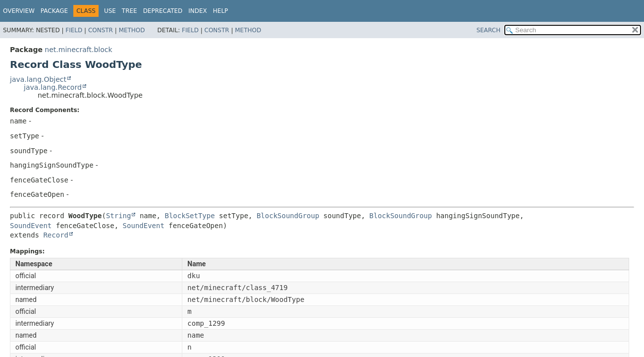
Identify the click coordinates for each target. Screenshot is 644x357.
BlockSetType (189, 216)
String (119, 216)
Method (132, 30)
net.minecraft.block (78, 50)
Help (221, 11)
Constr (101, 30)
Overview (19, 11)
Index (198, 11)
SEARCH (489, 30)
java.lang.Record (53, 87)
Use (110, 11)
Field (74, 30)
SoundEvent (31, 226)
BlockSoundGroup (288, 216)
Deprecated (163, 11)
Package (54, 11)
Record (56, 235)
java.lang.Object (38, 79)
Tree (130, 11)
